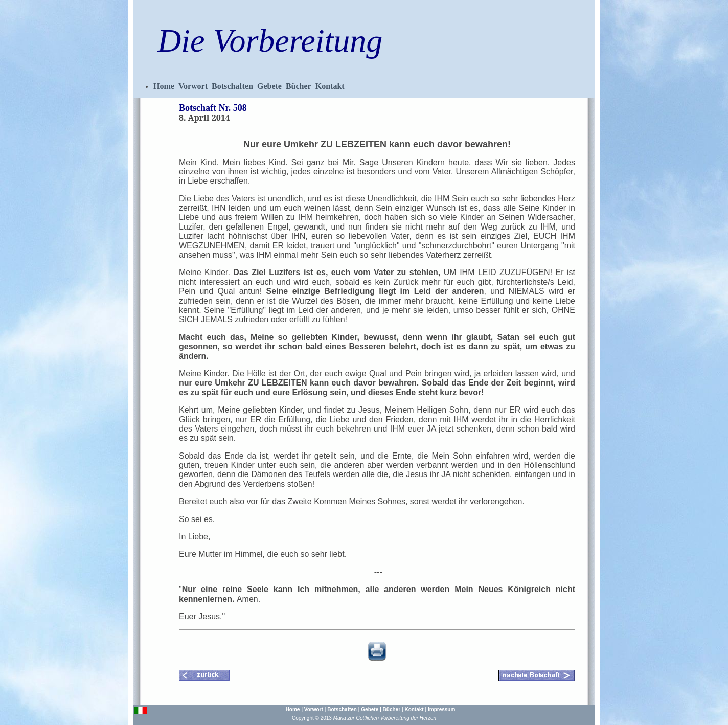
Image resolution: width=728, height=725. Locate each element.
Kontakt (330, 86)
